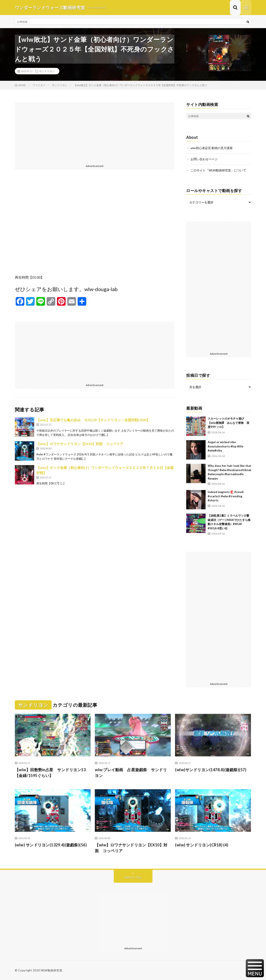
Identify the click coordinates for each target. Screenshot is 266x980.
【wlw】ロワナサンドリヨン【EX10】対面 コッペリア (80, 444)
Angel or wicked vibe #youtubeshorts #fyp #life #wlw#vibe (226, 446)
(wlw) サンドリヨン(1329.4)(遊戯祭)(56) (51, 845)
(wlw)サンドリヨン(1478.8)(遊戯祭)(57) (211, 770)
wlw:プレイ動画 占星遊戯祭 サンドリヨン (131, 773)
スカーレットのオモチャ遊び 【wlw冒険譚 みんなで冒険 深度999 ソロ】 (228, 423)
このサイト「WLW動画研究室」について (218, 170)
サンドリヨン (47, 71)
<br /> (95, 225)
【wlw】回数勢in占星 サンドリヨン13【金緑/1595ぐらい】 (50, 773)
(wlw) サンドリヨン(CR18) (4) (202, 845)
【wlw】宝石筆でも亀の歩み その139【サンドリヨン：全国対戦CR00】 (93, 420)
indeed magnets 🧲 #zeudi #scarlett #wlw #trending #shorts (226, 496)
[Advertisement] (95, 133)
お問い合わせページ (204, 159)
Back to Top (133, 877)
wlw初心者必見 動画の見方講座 (212, 148)
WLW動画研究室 (51, 970)
